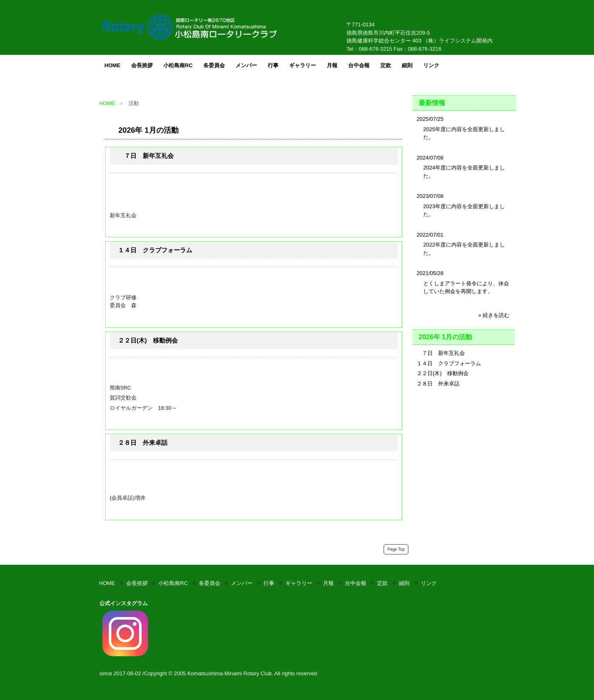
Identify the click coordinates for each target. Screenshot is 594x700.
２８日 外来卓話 (143, 443)
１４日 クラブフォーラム (155, 250)
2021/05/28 (430, 273)
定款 (386, 65)
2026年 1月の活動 (148, 130)
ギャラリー (303, 65)
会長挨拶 (142, 65)
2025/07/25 (430, 119)
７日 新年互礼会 (146, 156)
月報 (332, 65)
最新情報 (432, 103)
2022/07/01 (430, 235)
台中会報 (359, 65)
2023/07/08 (430, 196)
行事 (273, 65)
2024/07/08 (430, 158)
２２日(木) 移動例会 (148, 340)
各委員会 (214, 65)
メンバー (246, 65)
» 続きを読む (494, 315)
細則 (407, 65)
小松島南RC (178, 65)
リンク (431, 65)
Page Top (396, 549)
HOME (112, 65)
